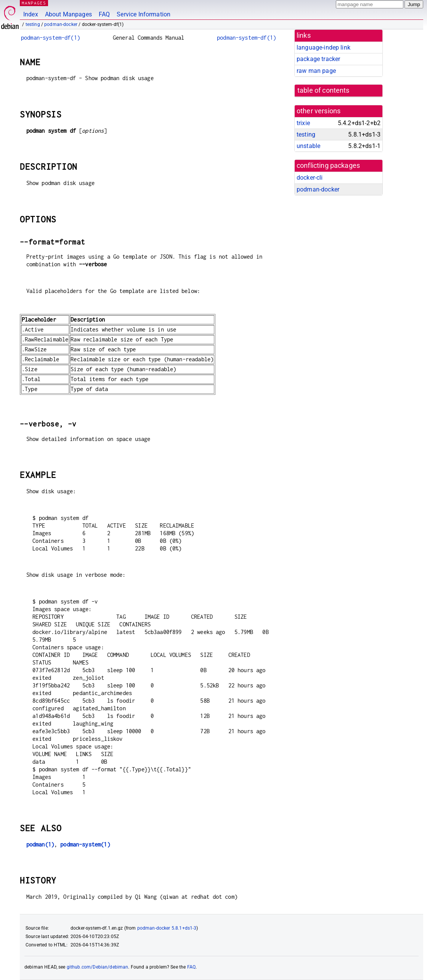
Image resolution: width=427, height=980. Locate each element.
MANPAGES (34, 3)
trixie (303, 123)
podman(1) (40, 844)
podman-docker (61, 24)
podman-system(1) (85, 844)
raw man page (316, 71)
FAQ (104, 14)
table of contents (323, 90)
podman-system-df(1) (51, 38)
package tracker (318, 59)
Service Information (144, 14)
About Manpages (68, 14)
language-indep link (323, 47)
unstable (308, 146)
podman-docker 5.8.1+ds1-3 (167, 928)
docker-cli (310, 178)
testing (33, 24)
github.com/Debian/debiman (98, 967)
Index (31, 14)
